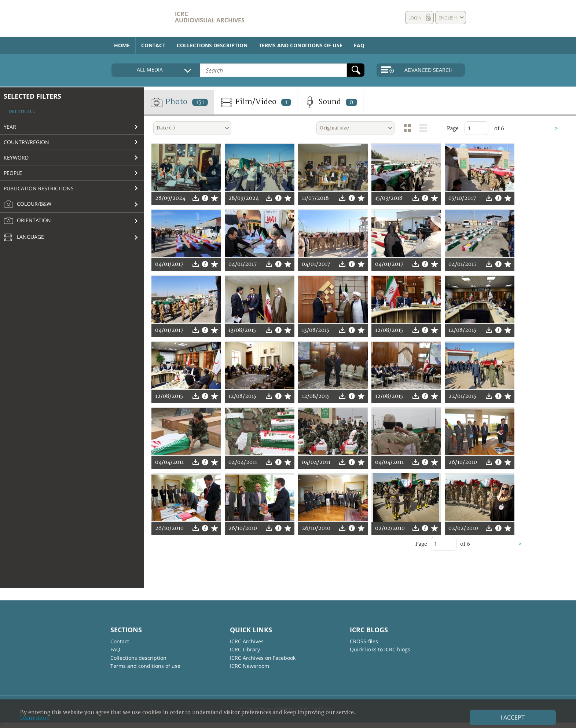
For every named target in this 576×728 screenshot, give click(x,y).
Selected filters (32, 96)
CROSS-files (364, 641)
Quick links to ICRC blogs (380, 649)
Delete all (22, 112)
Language (24, 238)
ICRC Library (245, 649)
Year (10, 127)
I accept (513, 717)
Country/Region (26, 142)
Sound (330, 102)
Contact (153, 45)
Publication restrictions (39, 188)
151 (200, 102)
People (13, 173)
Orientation (27, 221)
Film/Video (256, 102)
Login (415, 18)
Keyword (16, 158)
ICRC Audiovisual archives (210, 17)
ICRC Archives (247, 641)
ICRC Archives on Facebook (263, 658)
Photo (179, 102)
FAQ (359, 45)
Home (122, 45)
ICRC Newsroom (250, 666)
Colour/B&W (27, 204)
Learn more (35, 718)
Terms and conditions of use (301, 45)
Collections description (212, 45)
